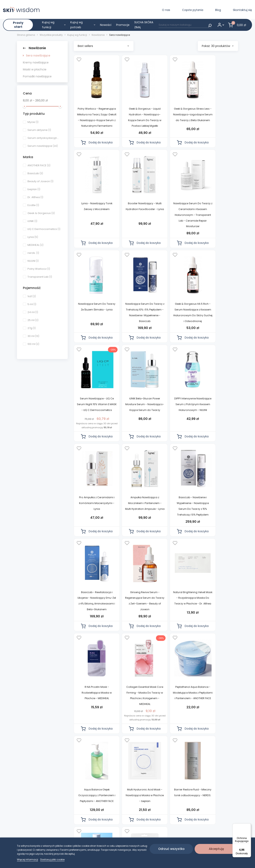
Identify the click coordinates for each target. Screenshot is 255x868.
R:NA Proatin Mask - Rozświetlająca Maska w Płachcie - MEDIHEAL (176, 530)
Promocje (123, 25)
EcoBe (33, 205)
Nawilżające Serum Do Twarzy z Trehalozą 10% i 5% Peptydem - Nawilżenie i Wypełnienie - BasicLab (217, 226)
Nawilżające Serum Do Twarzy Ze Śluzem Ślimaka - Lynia (176, 221)
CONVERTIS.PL (225, 820)
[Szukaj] (185, 25)
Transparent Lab (40, 277)
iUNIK (32, 221)
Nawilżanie (34, 48)
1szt (32, 296)
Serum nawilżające (43, 146)
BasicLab (35, 173)
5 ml (32, 304)
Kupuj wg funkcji (54, 25)
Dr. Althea (35, 197)
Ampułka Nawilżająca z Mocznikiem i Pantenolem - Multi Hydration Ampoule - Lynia (135, 435)
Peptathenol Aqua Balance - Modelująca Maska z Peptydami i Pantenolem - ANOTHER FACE (93, 638)
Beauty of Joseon (40, 181)
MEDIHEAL (35, 245)
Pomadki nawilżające (37, 76)
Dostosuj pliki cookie (52, 860)
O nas (166, 10)
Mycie (33, 122)
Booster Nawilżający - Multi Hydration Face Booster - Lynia (93, 221)
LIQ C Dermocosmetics (44, 229)
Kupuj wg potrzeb (83, 25)
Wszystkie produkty (125, 820)
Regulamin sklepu (86, 813)
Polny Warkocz (39, 269)
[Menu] (249, 826)
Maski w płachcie (35, 69)
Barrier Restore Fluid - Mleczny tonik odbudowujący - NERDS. (217, 633)
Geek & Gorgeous (41, 213)
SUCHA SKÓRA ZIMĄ (144, 25)
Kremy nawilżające (36, 62)
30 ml (33, 336)
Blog (218, 10)
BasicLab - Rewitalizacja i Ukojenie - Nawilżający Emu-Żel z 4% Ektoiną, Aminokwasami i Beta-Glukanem (217, 435)
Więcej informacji (27, 860)
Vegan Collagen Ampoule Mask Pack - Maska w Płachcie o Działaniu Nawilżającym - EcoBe (135, 739)
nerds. (33, 253)
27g (32, 328)
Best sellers (103, 46)
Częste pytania (193, 10)
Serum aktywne (39, 130)
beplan (34, 189)
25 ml (33, 320)
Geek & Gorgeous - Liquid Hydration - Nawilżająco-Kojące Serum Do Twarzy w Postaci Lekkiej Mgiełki (135, 120)
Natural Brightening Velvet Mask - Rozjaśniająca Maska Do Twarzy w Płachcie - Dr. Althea (135, 536)
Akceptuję (216, 849)
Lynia (33, 237)
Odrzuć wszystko (171, 849)
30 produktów (222, 46)
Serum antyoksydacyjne (44, 138)
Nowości (106, 25)
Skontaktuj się (242, 10)
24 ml (33, 312)
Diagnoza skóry (122, 813)
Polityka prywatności (88, 820)
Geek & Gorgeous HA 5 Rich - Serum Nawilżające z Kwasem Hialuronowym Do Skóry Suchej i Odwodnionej (93, 333)
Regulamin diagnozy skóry (88, 829)
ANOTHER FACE (39, 165)
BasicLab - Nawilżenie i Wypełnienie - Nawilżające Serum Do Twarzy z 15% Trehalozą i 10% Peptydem (176, 435)
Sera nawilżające (38, 55)
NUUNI (33, 261)
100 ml (33, 344)
